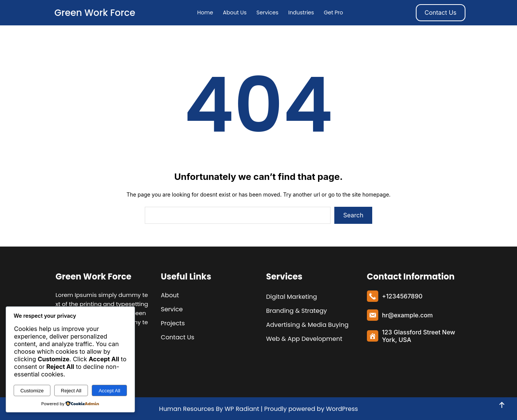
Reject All (71, 391)
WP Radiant (241, 409)
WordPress (342, 409)
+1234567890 (402, 296)
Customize (32, 391)
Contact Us (440, 12)
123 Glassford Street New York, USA (419, 336)
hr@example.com (407, 315)
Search (353, 215)
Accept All (109, 391)
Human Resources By (191, 409)
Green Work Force (95, 13)
